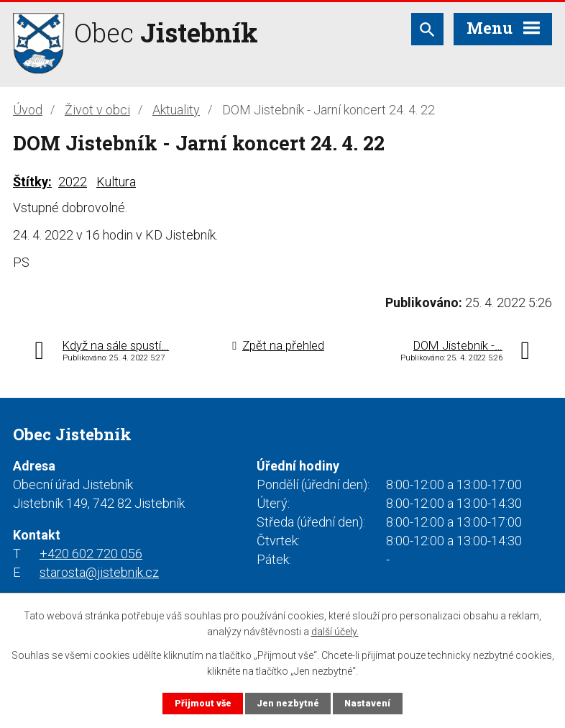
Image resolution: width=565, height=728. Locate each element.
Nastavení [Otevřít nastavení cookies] (367, 703)
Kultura (116, 182)
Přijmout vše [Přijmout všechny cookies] (203, 703)
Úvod (28, 110)
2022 (73, 182)
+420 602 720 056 (91, 554)
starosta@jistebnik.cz (99, 572)
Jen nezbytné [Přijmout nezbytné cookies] (288, 703)
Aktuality (176, 110)
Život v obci (97, 110)
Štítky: (32, 182)
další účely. (335, 632)
